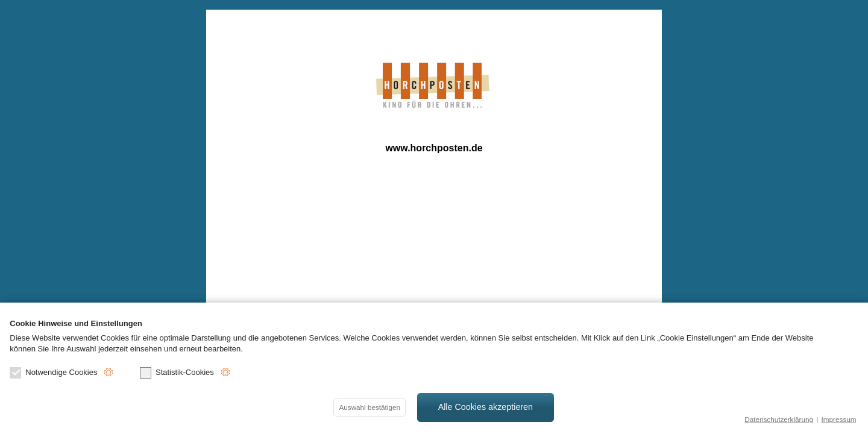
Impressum (839, 419)
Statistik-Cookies (177, 373)
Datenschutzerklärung (779, 419)
